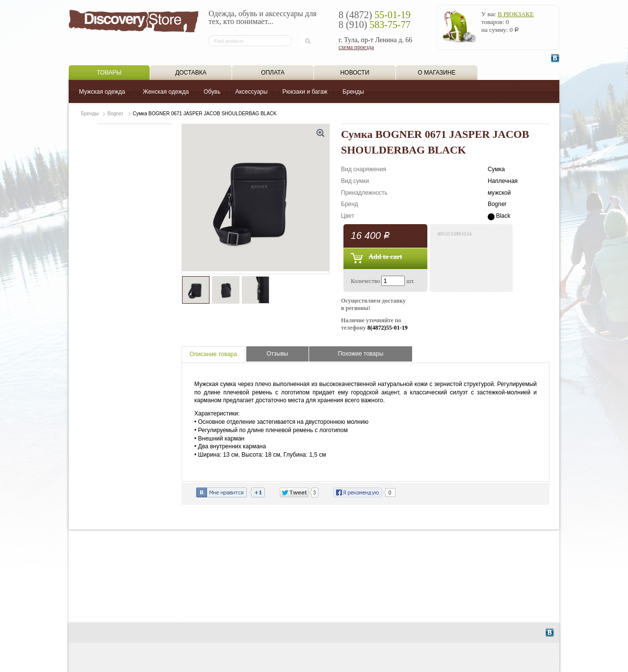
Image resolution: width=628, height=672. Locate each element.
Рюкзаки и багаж (305, 92)
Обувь (212, 92)
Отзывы (277, 354)
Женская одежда (166, 92)
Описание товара (213, 354)
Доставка (191, 73)
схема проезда (356, 47)
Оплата (273, 73)
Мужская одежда (102, 92)
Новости (354, 73)
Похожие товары (361, 354)
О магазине (437, 73)
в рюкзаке (516, 14)
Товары (109, 73)
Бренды (353, 92)
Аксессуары (251, 92)
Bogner (115, 114)
